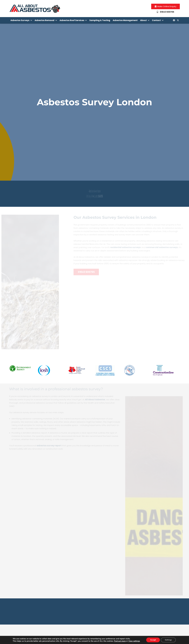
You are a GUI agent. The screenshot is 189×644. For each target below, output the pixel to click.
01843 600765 (127, 196)
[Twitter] (178, 20)
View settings (134, 641)
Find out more (120, 641)
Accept (153, 640)
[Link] (35, 9)
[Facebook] (174, 20)
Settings (168, 640)
